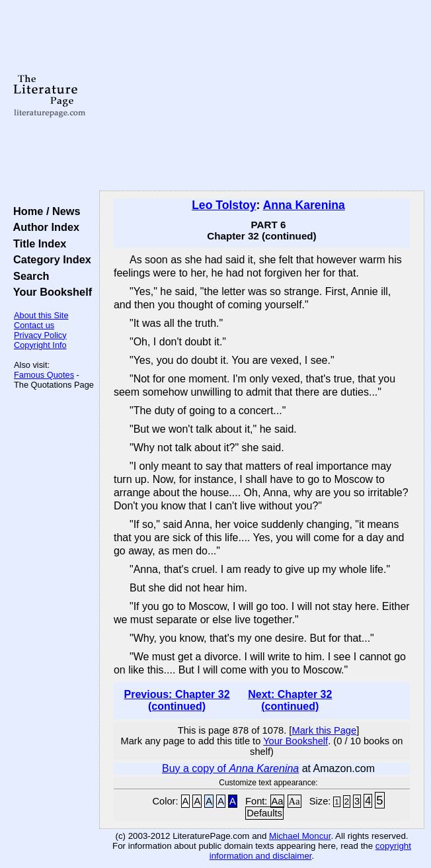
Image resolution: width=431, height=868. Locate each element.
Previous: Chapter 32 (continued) (177, 700)
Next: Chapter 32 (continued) (290, 700)
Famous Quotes (44, 375)
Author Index (43, 227)
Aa (278, 801)
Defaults (264, 813)
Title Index (37, 243)
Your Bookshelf (50, 292)
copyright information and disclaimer (310, 851)
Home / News (44, 211)
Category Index (49, 259)
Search (28, 276)
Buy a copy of (230, 768)
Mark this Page (324, 730)
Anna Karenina (304, 205)
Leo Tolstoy (224, 205)
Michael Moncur (300, 836)
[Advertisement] (262, 96)
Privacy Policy (40, 335)
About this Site (41, 315)
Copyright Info (40, 345)
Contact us (34, 325)
